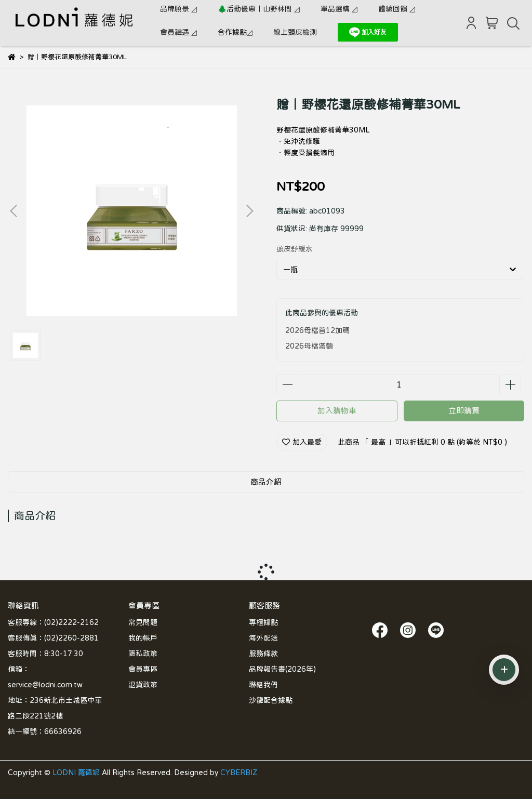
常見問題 (143, 622)
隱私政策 (143, 654)
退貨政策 (143, 685)
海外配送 (263, 638)
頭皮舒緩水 (295, 249)
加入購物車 (337, 411)
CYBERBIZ (239, 773)
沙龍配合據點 (271, 700)
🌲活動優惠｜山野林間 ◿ (259, 9)
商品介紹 (266, 482)
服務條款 (263, 654)
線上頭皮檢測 (295, 32)
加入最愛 (302, 442)
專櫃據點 (263, 622)
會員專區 (143, 669)
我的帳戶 (143, 638)
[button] (249, 211)
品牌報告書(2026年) (282, 669)
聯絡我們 (263, 685)
